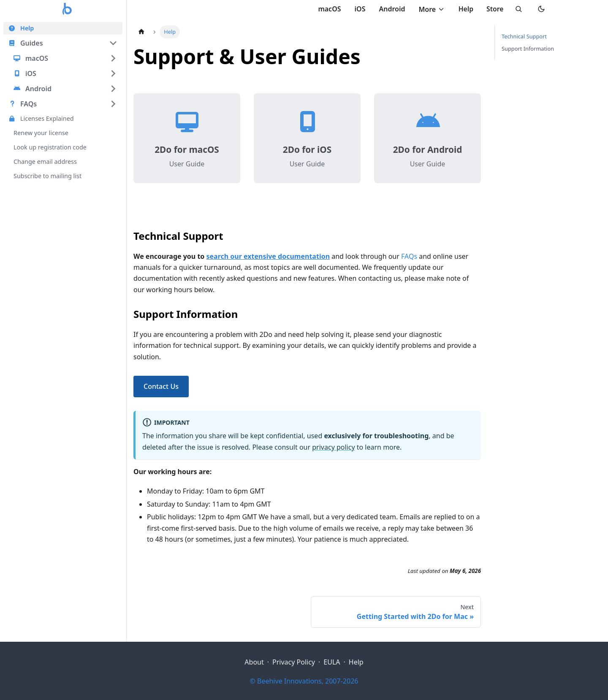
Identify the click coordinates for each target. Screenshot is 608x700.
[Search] (518, 9)
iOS (358, 9)
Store (494, 9)
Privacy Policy (294, 662)
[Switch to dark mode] (541, 9)
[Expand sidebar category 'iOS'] (113, 73)
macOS (327, 9)
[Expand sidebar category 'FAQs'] (113, 104)
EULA (332, 662)
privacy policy (333, 447)
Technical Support (524, 36)
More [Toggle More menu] (430, 9)
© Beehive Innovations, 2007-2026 (304, 681)
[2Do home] (68, 9)
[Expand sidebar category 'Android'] (113, 89)
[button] (63, 43)
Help (464, 9)
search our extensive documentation (268, 256)
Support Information (528, 49)
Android (390, 9)
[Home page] (141, 32)
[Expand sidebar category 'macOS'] (113, 58)
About (254, 662)
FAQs (409, 256)
